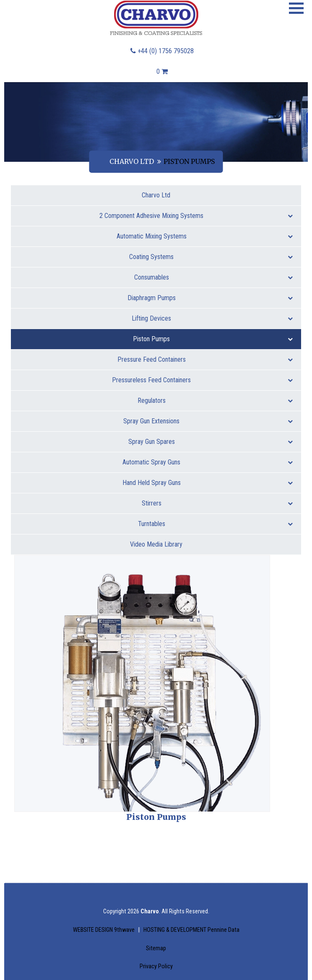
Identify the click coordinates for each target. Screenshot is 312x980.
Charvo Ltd (132, 161)
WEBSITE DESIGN (104, 930)
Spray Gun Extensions (208, 421)
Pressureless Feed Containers (202, 380)
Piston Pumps (213, 339)
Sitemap (156, 948)
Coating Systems (211, 257)
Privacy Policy (156, 966)
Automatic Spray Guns (208, 462)
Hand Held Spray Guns (208, 483)
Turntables (216, 524)
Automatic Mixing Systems (205, 236)
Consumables (214, 277)
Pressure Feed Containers (205, 359)
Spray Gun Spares (211, 442)
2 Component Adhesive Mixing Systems (196, 216)
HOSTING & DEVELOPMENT (191, 930)
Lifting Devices (212, 318)
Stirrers (217, 503)
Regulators (215, 401)
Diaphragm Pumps (210, 298)
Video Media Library (156, 544)
